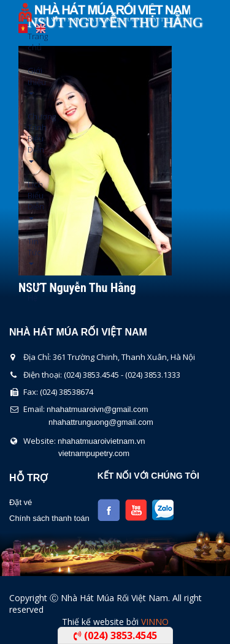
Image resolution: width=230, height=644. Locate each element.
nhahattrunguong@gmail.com (101, 422)
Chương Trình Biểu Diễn (32, 137)
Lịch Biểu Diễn (32, 199)
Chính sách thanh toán (49, 518)
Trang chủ (32, 42)
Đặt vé (21, 502)
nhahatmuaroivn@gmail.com (98, 409)
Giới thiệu (32, 80)
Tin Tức (32, 251)
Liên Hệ (32, 292)
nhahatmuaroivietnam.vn (101, 441)
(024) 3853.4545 (115, 635)
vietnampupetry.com (94, 453)
